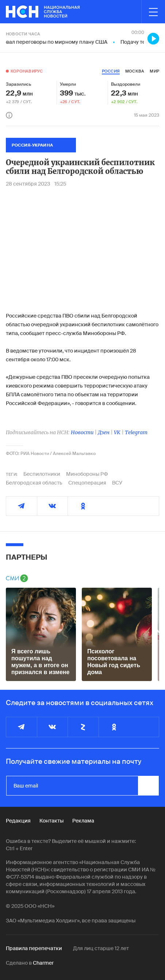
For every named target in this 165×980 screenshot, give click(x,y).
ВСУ (117, 483)
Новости (82, 432)
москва (135, 71)
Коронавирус (27, 71)
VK (117, 432)
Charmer (43, 963)
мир (154, 71)
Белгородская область (34, 483)
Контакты (51, 821)
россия (111, 71)
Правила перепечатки (34, 948)
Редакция (18, 821)
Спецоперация (87, 483)
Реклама (83, 821)
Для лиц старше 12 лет (101, 948)
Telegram (136, 432)
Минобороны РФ (87, 474)
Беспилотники (42, 474)
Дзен (104, 432)
